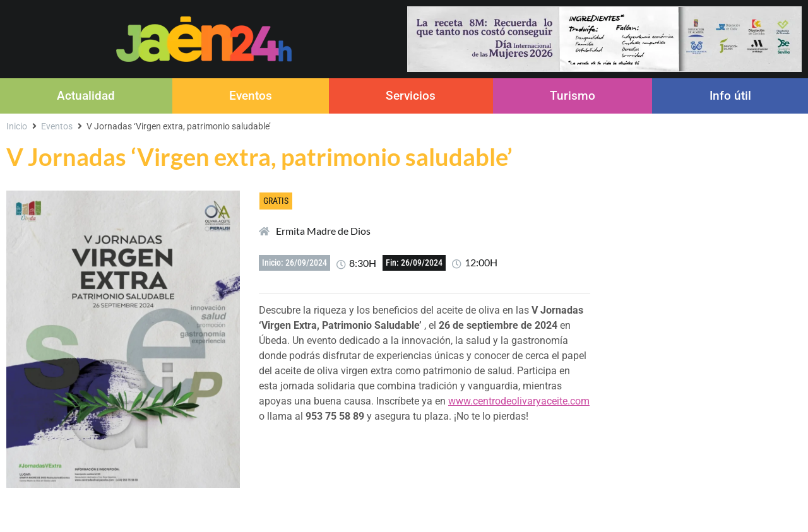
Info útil (730, 96)
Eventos (251, 96)
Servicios (411, 96)
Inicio (17, 126)
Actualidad (86, 96)
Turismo (573, 96)
